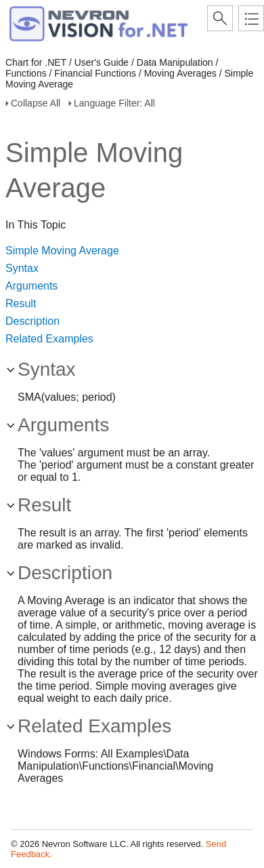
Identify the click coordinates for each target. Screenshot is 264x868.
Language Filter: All (114, 103)
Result (21, 303)
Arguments (31, 286)
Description (32, 321)
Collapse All (36, 103)
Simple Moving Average (62, 251)
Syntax (22, 268)
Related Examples (49, 339)
